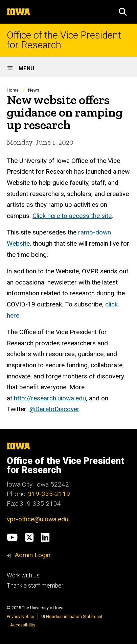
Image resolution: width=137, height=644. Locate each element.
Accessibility (23, 625)
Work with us (23, 575)
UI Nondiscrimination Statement (72, 616)
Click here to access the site (72, 216)
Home (13, 90)
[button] (123, 12)
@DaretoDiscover (54, 409)
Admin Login (32, 555)
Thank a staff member (35, 586)
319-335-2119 (49, 494)
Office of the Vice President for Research (64, 40)
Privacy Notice (20, 616)
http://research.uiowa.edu (50, 398)
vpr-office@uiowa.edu (38, 519)
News (34, 90)
